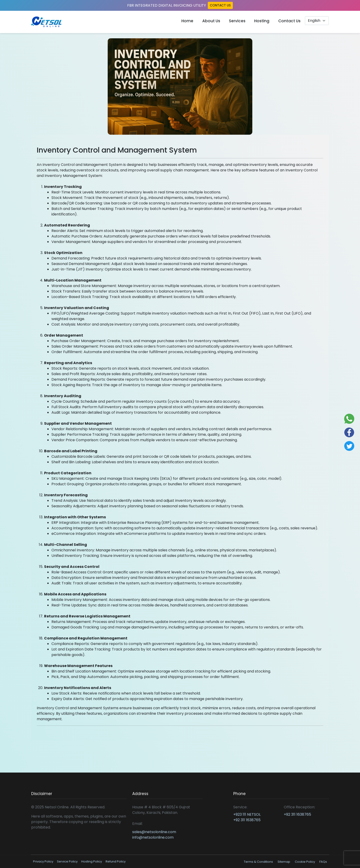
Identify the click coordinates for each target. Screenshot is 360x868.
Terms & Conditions (258, 862)
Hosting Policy (92, 861)
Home (187, 21)
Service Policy (67, 861)
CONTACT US (220, 5)
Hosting (262, 21)
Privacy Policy (43, 861)
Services (237, 21)
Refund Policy (116, 861)
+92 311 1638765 (247, 820)
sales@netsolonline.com (154, 832)
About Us (211, 21)
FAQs (323, 862)
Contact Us (289, 21)
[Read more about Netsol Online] (46, 22)
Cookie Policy (305, 862)
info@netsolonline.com (153, 837)
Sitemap (284, 862)
